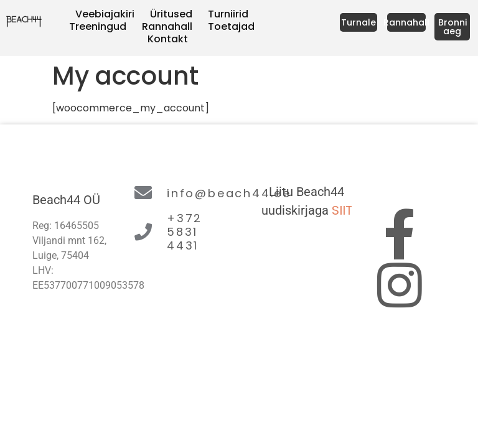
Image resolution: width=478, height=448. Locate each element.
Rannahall (167, 27)
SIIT (342, 210)
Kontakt (168, 39)
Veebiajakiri (105, 14)
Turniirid (228, 14)
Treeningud (98, 27)
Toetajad (231, 27)
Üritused (171, 14)
